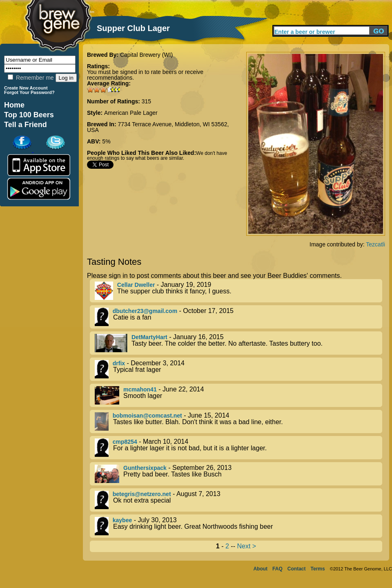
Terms (318, 569)
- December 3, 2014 (238, 369)
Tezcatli (375, 244)
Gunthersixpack (145, 468)
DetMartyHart (149, 337)
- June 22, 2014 (238, 395)
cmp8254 (125, 442)
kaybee (122, 520)
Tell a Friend (26, 125)
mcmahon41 (140, 389)
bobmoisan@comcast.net (147, 416)
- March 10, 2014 (238, 448)
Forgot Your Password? (29, 92)
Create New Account (26, 88)
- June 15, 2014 (238, 421)
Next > (246, 546)
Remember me (31, 78)
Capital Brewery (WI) (146, 55)
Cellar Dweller (136, 285)
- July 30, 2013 (238, 526)
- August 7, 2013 (238, 500)
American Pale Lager (131, 113)
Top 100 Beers (29, 115)
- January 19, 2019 (238, 291)
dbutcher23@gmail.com (145, 311)
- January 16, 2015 (238, 343)
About (260, 569)
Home (14, 105)
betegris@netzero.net (142, 494)
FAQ (277, 569)
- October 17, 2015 (238, 317)
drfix (119, 363)
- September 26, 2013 (238, 474)
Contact (297, 569)
